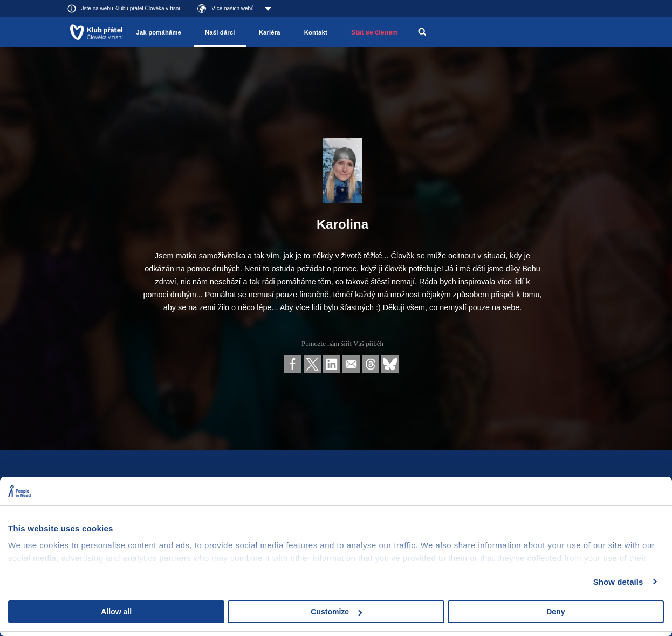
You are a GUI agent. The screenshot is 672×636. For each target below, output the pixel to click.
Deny (556, 612)
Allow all (116, 612)
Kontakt (316, 32)
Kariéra (270, 32)
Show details (618, 582)
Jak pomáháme (159, 32)
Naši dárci (220, 32)
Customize (336, 612)
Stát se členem (375, 32)
